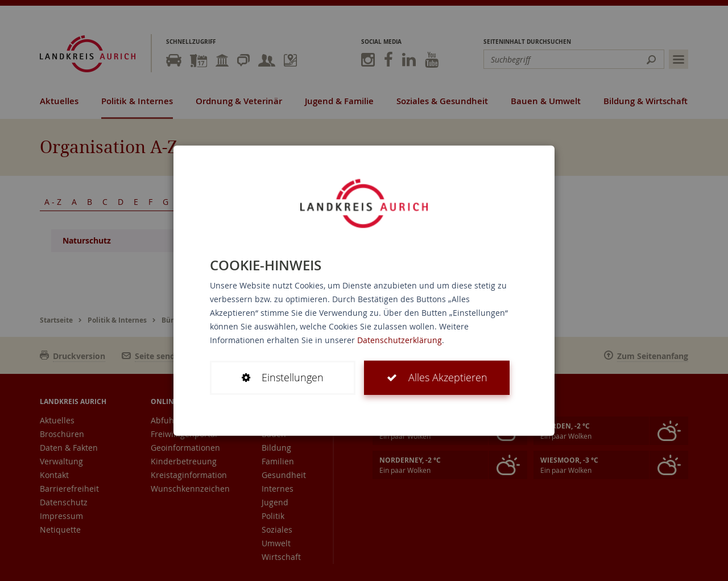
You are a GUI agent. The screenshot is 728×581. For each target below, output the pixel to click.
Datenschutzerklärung (400, 340)
